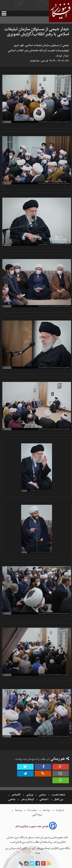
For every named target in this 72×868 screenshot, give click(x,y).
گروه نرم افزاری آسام (26, 848)
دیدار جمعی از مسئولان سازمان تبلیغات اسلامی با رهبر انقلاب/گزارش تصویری (37, 32)
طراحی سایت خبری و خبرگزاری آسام (32, 826)
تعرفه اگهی (38, 815)
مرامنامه (46, 810)
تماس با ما (32, 810)
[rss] (49, 864)
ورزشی (30, 795)
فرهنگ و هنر (27, 799)
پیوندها (18, 810)
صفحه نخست (58, 795)
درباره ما (60, 810)
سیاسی (42, 795)
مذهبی (12, 799)
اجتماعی (44, 799)
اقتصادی (16, 795)
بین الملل (59, 799)
